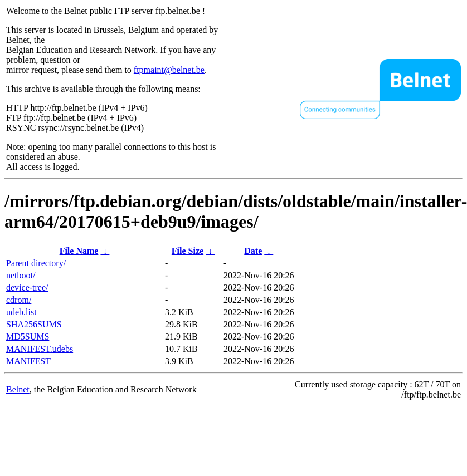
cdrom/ (19, 300)
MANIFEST (28, 361)
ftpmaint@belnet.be (169, 70)
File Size (188, 251)
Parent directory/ (36, 263)
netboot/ (21, 275)
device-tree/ (27, 288)
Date (253, 251)
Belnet (18, 389)
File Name (79, 251)
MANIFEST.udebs (40, 349)
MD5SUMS (28, 337)
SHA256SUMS (34, 324)
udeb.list (21, 312)
